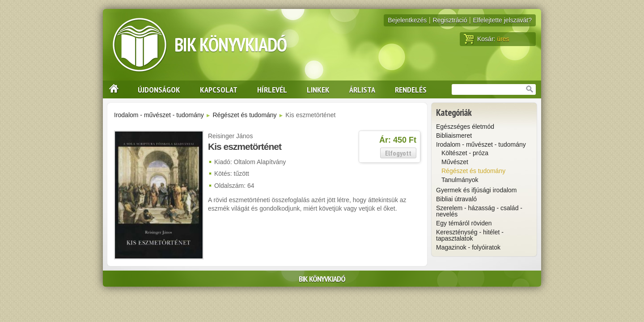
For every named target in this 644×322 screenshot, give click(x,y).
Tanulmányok (460, 180)
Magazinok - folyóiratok (468, 247)
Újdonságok (159, 89)
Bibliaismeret (454, 136)
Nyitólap (111, 89)
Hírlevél (272, 89)
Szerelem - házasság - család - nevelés (479, 211)
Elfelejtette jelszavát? (502, 20)
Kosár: (487, 39)
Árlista (362, 89)
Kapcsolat (219, 89)
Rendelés (411, 89)
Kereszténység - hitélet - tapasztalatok (470, 235)
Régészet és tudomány (244, 115)
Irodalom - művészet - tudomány (159, 115)
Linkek (318, 89)
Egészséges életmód (465, 127)
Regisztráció (450, 20)
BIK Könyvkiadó (231, 44)
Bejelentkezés (407, 20)
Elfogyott (398, 153)
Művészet (455, 162)
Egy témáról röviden (464, 223)
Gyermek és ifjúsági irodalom (477, 190)
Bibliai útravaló (456, 199)
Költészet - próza (465, 153)
